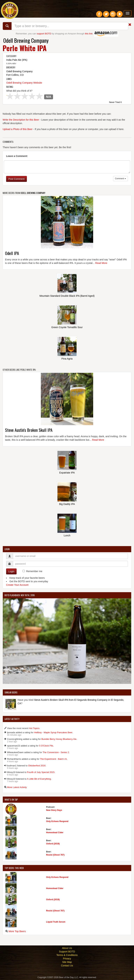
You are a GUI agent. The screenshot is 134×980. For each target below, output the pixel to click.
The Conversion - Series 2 (56, 752)
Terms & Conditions (67, 955)
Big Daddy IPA (67, 504)
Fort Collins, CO (15, 75)
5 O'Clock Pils (46, 746)
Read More (101, 263)
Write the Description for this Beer (21, 120)
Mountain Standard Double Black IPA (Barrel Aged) (67, 296)
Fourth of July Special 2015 (41, 772)
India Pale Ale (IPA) (17, 60)
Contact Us (67, 966)
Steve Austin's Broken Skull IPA (29, 430)
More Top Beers (17, 931)
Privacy (67, 959)
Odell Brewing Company (26, 40)
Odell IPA (12, 253)
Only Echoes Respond (57, 821)
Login (11, 571)
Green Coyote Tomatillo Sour (67, 327)
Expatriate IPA (67, 473)
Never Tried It (115, 102)
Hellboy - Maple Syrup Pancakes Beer (53, 732)
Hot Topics (34, 728)
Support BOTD (67, 952)
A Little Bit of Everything (39, 779)
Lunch (67, 535)
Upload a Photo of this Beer (18, 129)
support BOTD (44, 34)
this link (89, 34)
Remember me (34, 571)
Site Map (67, 962)
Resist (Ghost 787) (55, 855)
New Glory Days (54, 810)
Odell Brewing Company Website (24, 83)
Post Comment (16, 179)
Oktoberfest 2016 (37, 766)
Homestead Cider (55, 833)
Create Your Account (17, 585)
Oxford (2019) (53, 844)
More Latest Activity (17, 787)
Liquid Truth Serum (56, 922)
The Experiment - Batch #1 (53, 759)
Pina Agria (67, 359)
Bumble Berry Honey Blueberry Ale (59, 739)
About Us (67, 948)
